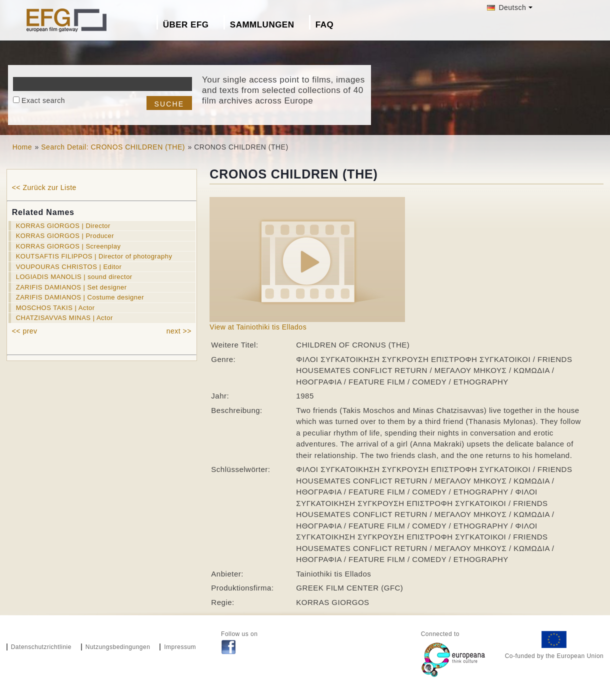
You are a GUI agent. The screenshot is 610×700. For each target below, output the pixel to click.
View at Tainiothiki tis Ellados (258, 327)
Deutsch (506, 7)
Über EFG (186, 25)
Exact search (43, 100)
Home (22, 147)
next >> (179, 331)
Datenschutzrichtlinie (41, 647)
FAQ (324, 25)
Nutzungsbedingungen (118, 647)
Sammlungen (262, 25)
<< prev (25, 331)
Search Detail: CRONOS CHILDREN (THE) (113, 147)
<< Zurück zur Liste (44, 187)
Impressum (180, 647)
